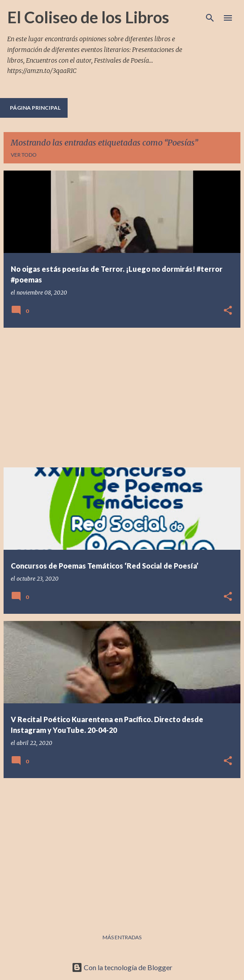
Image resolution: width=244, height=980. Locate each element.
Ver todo (24, 155)
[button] (228, 311)
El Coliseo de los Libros (88, 17)
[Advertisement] (122, 398)
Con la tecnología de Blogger (122, 967)
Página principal (35, 108)
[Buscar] (210, 18)
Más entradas (122, 937)
